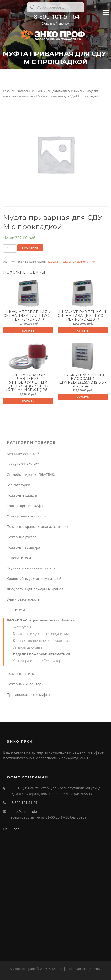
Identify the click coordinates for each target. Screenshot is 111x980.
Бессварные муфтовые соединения (41, 634)
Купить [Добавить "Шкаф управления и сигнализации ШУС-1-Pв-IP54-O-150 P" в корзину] (28, 331)
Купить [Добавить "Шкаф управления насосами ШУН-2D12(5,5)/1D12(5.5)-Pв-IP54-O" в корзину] (83, 397)
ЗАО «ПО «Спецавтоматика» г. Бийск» (57, 91)
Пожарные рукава (22, 537)
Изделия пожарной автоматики (71, 262)
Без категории (18, 485)
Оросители (16, 610)
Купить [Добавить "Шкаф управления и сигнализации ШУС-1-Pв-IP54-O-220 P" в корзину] (83, 331)
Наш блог (11, 829)
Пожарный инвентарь (25, 684)
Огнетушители (19, 558)
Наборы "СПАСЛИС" (23, 464)
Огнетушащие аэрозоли (27, 516)
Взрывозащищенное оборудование (41, 640)
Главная (9, 91)
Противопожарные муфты (28, 694)
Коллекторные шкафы (25, 506)
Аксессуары (22, 627)
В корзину (30, 248)
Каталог (23, 91)
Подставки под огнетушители (31, 568)
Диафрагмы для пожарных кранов (35, 589)
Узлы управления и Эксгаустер (37, 661)
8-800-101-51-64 (57, 16)
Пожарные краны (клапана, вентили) (37, 527)
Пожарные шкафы (22, 495)
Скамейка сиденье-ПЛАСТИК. (31, 475)
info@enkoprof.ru (25, 812)
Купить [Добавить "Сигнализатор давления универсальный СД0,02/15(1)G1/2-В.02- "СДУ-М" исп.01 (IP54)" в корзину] (28, 401)
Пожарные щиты (21, 674)
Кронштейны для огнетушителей (34, 579)
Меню (106, 15)
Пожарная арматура (23, 547)
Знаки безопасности (24, 599)
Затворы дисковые (28, 647)
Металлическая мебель (26, 454)
